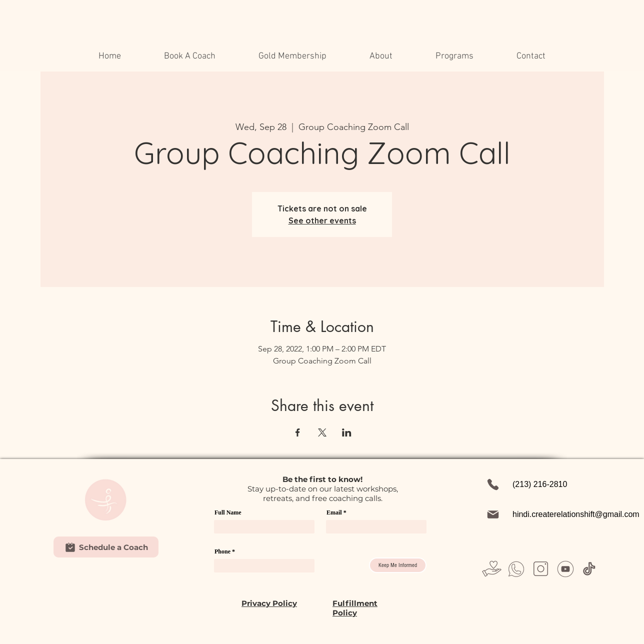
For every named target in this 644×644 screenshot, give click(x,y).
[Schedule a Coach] (106, 547)
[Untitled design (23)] (492, 569)
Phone (222, 551)
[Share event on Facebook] (298, 432)
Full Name (228, 512)
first (318, 479)
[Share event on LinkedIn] (347, 432)
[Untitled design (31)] (565, 569)
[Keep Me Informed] (398, 565)
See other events (322, 220)
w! (358, 479)
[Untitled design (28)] (541, 569)
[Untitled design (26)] (516, 569)
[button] (381, 56)
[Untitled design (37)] (590, 569)
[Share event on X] (322, 432)
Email (334, 512)
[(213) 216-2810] (541, 484)
